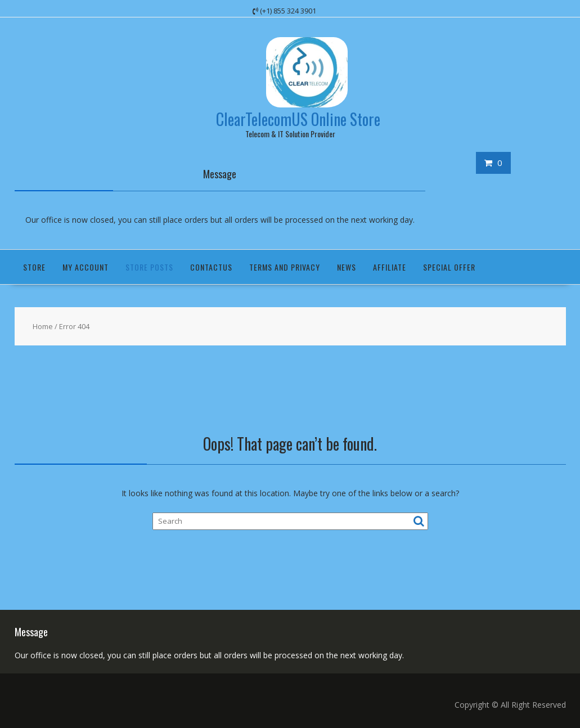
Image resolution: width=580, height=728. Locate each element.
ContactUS (211, 267)
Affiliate (390, 267)
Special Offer (449, 267)
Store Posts (149, 267)
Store (34, 267)
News (347, 267)
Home (43, 326)
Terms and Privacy (285, 267)
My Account (86, 267)
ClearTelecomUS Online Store (298, 119)
